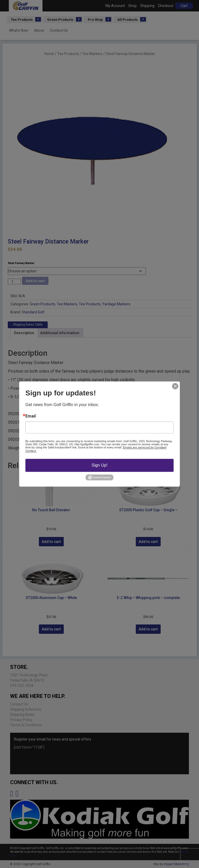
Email (31, 416)
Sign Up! (99, 465)
